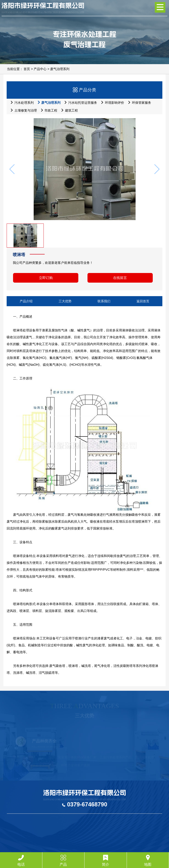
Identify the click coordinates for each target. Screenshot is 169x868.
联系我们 (104, 301)
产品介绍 (26, 301)
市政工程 (48, 110)
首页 (27, 69)
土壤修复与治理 (23, 110)
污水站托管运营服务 (80, 102)
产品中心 (40, 69)
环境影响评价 (111, 102)
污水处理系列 (21, 102)
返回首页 (143, 301)
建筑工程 (68, 110)
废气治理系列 (60, 69)
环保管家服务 (138, 102)
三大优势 (65, 301)
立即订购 (46, 278)
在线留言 (120, 278)
